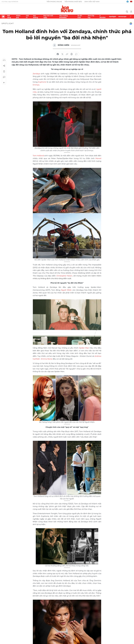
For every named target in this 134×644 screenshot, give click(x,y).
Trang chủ (3, 17)
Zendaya (36, 74)
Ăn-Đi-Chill (80, 17)
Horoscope (122, 17)
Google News (131, 24)
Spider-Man (84, 347)
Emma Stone (47, 358)
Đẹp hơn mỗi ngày (48, 17)
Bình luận (4, 77)
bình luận (76, 54)
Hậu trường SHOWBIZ (63, 17)
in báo (72, 54)
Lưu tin (4, 71)
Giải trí (27, 17)
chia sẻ (58, 54)
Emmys (36, 84)
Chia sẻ (4, 66)
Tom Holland (38, 155)
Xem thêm (131, 17)
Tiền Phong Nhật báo (73, 2)
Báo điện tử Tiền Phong (67, 9)
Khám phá (18, 17)
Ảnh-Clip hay (91, 17)
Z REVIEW (103, 17)
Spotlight (113, 17)
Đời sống (9, 17)
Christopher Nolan (64, 275)
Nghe (4, 60)
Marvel (98, 158)
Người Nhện (66, 289)
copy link (67, 54)
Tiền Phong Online (54, 2)
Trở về (4, 83)
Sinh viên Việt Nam (92, 2)
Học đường (35, 17)
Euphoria (42, 82)
